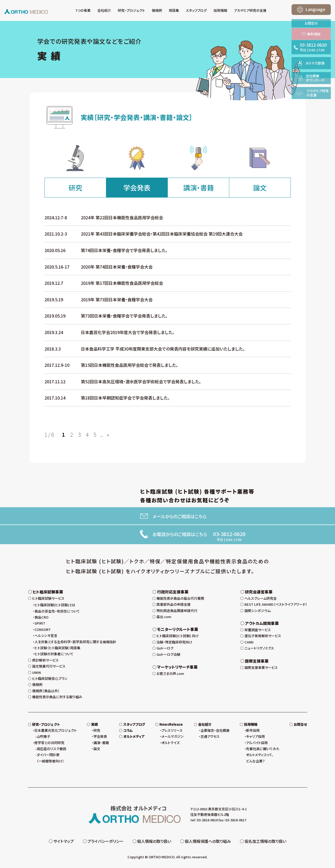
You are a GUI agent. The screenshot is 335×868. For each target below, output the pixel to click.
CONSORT (43, 631)
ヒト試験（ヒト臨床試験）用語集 (57, 649)
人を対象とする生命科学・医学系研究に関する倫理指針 (75, 643)
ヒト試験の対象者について (54, 655)
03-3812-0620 (229, 534)
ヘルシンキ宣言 (46, 637)
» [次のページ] (108, 435)
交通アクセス (210, 738)
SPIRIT (40, 625)
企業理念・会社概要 (215, 732)
